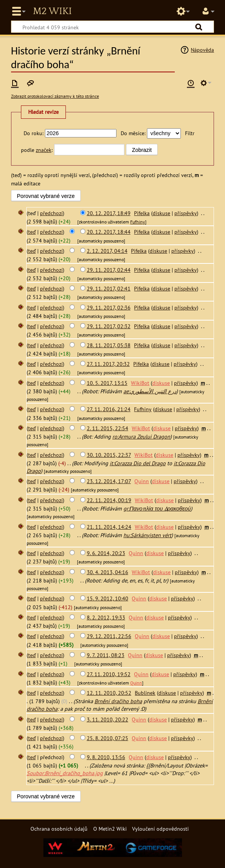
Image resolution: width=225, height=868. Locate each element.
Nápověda (202, 50)
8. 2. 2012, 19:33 (106, 617)
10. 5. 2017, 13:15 (107, 383)
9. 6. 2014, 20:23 (106, 553)
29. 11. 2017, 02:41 (109, 288)
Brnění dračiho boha (118, 701)
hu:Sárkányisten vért (147, 535)
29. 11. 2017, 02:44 (109, 270)
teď (32, 232)
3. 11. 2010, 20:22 (108, 719)
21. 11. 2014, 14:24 (109, 527)
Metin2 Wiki (52, 11)
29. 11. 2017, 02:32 (109, 326)
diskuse (161, 213)
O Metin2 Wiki (110, 829)
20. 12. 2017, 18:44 (109, 232)
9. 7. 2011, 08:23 (106, 655)
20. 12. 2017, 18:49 (109, 213)
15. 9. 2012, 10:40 (108, 598)
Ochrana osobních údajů (59, 829)
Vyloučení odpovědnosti (160, 829)
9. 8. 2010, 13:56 (106, 757)
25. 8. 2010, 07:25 (108, 738)
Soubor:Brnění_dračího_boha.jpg (65, 773)
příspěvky (186, 213)
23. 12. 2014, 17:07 (109, 481)
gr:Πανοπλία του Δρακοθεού (157, 508)
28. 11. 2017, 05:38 (109, 345)
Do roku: (34, 133)
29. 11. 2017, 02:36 (109, 307)
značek (44, 150)
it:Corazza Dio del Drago (138, 463)
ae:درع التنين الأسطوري (150, 391)
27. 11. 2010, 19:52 (109, 674)
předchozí (51, 213)
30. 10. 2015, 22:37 (109, 455)
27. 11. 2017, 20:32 (108, 364)
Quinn (136, 683)
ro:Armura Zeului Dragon (141, 436)
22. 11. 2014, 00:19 (109, 500)
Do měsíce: (133, 133)
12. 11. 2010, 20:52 (109, 693)
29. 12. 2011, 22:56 (109, 636)
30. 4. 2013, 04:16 (108, 572)
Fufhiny (138, 222)
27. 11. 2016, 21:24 (109, 409)
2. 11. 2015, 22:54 (108, 428)
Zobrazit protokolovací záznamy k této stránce (55, 96)
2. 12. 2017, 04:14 (107, 251)
